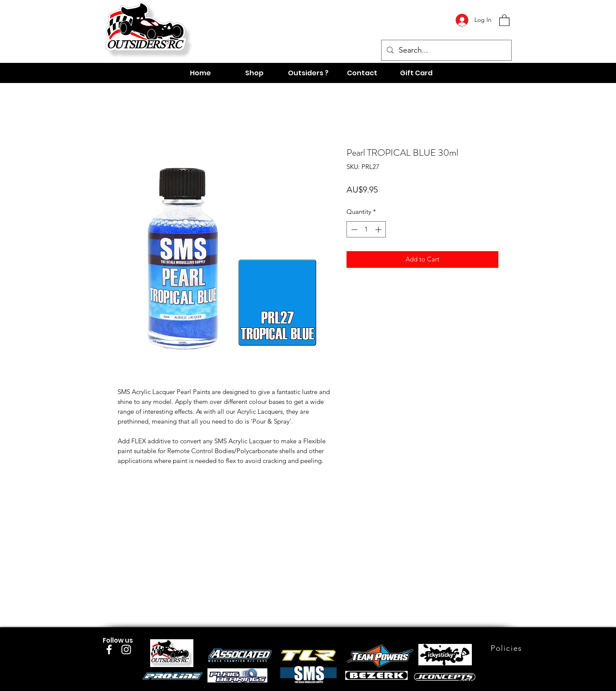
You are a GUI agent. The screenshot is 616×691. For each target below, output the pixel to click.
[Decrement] (354, 230)
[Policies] (507, 648)
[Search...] (446, 50)
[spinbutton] (366, 230)
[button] (504, 20)
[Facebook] (109, 649)
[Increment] (379, 230)
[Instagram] (126, 649)
